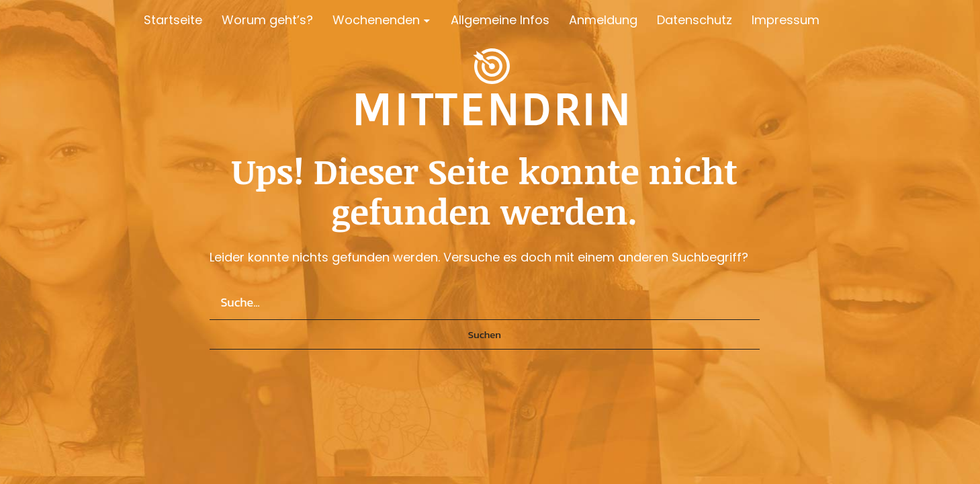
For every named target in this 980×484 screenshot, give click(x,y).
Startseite (173, 20)
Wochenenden (376, 20)
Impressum (786, 20)
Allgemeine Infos (500, 20)
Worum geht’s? (267, 20)
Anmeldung (603, 20)
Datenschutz (695, 20)
